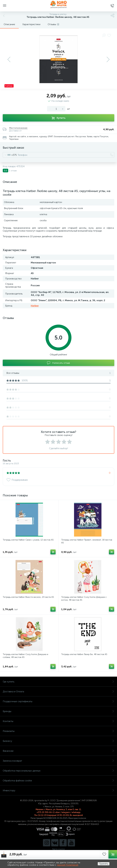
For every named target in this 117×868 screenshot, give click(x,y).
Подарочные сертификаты (58, 701)
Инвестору (58, 790)
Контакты (58, 721)
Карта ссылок (58, 849)
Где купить (58, 682)
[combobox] (10, 155)
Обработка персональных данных (58, 771)
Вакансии (58, 751)
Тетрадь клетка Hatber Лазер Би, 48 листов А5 (84, 654)
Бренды (58, 711)
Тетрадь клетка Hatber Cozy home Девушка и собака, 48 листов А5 (25, 656)
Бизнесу (58, 741)
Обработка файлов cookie (58, 781)
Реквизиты (58, 731)
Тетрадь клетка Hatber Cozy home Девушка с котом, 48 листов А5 (84, 599)
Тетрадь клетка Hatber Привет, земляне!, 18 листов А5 (87, 541)
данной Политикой (67, 865)
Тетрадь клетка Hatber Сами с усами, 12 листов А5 (28, 540)
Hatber (35, 306)
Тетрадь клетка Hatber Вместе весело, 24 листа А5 (28, 597)
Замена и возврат (58, 761)
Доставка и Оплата (58, 691)
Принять (104, 864)
